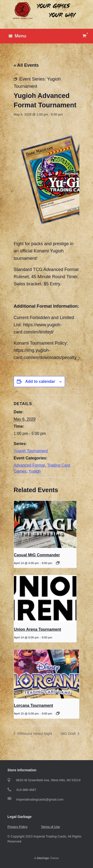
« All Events (26, 65)
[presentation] (45, 524)
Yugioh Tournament (31, 451)
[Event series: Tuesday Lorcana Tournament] (58, 713)
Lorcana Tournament (33, 705)
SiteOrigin (43, 858)
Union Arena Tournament (37, 629)
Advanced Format (29, 465)
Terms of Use (50, 827)
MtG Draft (69, 734)
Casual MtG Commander (37, 555)
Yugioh (35, 471)
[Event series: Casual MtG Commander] (58, 563)
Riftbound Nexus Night (34, 734)
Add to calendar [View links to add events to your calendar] (40, 381)
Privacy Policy (17, 827)
